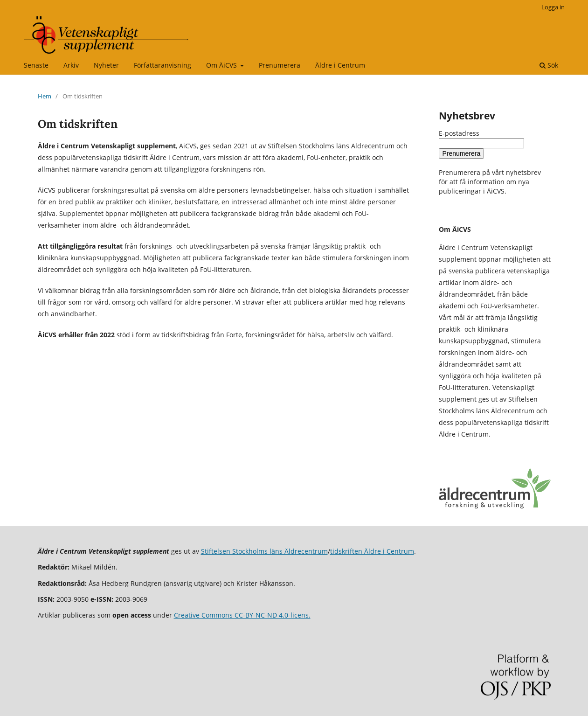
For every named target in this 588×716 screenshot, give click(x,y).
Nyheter (106, 65)
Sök (549, 65)
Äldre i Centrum (340, 65)
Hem (45, 96)
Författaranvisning (163, 65)
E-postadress (459, 133)
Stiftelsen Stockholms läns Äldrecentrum (264, 551)
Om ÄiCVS (222, 65)
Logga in (553, 7)
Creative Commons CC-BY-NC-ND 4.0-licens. (242, 615)
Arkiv (71, 65)
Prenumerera (280, 65)
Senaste (36, 65)
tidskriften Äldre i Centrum (372, 551)
